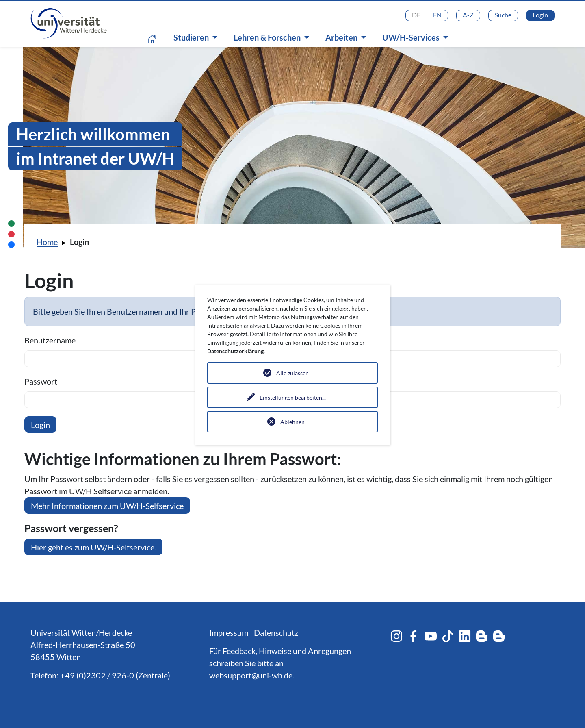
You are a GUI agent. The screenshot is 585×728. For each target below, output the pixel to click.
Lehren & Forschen (268, 37)
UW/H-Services (412, 37)
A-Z (468, 15)
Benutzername (50, 340)
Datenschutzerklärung (235, 351)
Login (540, 15)
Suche (503, 15)
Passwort (41, 381)
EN (437, 15)
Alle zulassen (292, 373)
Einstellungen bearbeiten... (293, 397)
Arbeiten (342, 37)
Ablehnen (292, 422)
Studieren (192, 37)
